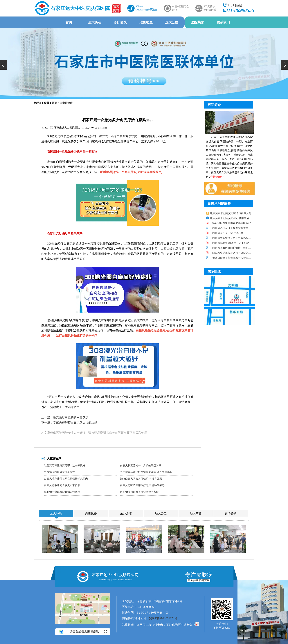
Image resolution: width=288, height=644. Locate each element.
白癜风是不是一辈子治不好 (227, 233)
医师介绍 (126, 513)
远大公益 (172, 22)
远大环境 (56, 513)
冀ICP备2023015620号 (163, 618)
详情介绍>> (217, 177)
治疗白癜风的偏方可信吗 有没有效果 (141, 479)
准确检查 (146, 22)
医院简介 (214, 105)
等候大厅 (144, 551)
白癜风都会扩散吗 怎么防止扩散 (230, 243)
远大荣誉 (196, 513)
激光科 (228, 551)
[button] (3, 65)
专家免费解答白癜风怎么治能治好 (75, 422)
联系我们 (223, 22)
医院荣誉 (197, 22)
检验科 (60, 551)
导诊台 (186, 551)
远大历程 (95, 22)
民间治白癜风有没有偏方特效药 (62, 492)
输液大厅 (102, 551)
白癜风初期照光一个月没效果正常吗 (141, 466)
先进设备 (91, 513)
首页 (69, 22)
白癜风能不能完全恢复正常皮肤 (62, 485)
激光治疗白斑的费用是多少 (71, 417)
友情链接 (231, 513)
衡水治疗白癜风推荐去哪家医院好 (231, 223)
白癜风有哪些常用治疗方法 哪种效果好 (142, 485)
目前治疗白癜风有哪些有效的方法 (139, 492)
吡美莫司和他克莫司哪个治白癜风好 (65, 466)
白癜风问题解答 (219, 203)
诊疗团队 (120, 22)
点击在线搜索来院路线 (83, 632)
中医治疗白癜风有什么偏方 (60, 472)
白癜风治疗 (66, 103)
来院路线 (214, 271)
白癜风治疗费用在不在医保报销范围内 (66, 479)
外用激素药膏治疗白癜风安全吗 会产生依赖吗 (146, 472)
